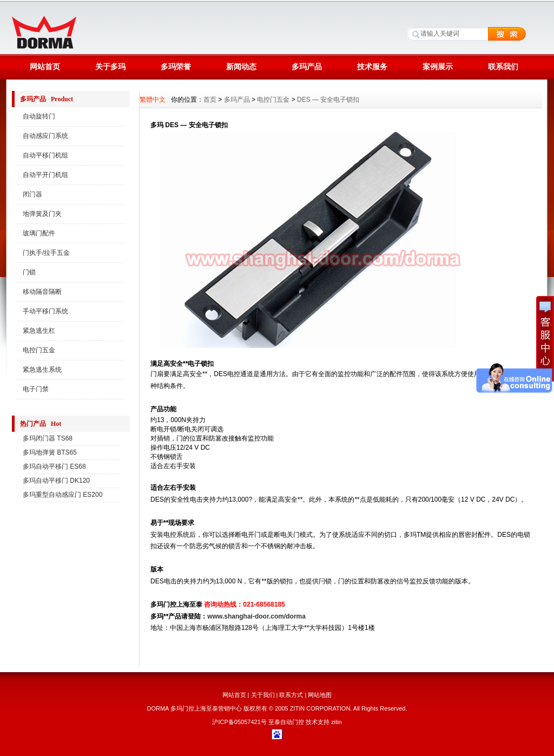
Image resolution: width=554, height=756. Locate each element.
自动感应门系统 (45, 136)
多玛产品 (307, 67)
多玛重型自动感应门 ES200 (62, 495)
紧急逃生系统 (42, 370)
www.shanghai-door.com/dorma (256, 616)
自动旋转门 (39, 116)
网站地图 (320, 695)
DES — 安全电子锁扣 (328, 100)
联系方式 (291, 695)
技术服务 (372, 67)
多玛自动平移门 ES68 (54, 466)
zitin (337, 722)
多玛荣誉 (176, 67)
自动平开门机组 (45, 175)
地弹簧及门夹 (42, 214)
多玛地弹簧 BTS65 (50, 452)
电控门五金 (39, 350)
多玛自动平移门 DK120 (56, 481)
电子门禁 (36, 389)
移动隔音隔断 (42, 292)
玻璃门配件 (39, 233)
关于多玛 (110, 67)
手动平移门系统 (45, 311)
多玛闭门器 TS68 (48, 438)
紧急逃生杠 (39, 331)
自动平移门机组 (45, 155)
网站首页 (45, 67)
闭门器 (32, 194)
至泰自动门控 (286, 722)
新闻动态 (241, 67)
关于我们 (263, 695)
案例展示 (438, 67)
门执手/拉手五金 (46, 253)
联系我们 (503, 67)
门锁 (29, 272)
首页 (210, 100)
